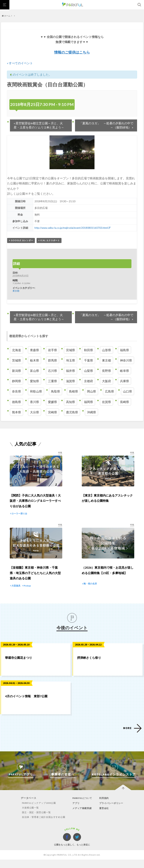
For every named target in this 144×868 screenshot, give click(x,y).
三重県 (52, 381)
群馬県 (52, 360)
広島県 (109, 391)
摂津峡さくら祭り (89, 666)
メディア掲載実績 (82, 817)
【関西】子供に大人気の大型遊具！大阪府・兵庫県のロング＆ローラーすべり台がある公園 (35, 505)
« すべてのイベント (20, 63)
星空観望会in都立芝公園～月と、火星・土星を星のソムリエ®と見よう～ (39, 125)
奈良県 (16, 391)
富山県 (34, 370)
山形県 (106, 350)
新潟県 (16, 370)
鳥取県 (55, 391)
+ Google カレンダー (21, 240)
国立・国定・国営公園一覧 (35, 821)
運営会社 (104, 817)
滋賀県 (70, 381)
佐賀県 (106, 402)
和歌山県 (36, 391)
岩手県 (52, 350)
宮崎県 (52, 412)
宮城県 (70, 350)
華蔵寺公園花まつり (19, 666)
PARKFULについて (82, 806)
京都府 (88, 381)
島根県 (73, 391)
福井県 (70, 370)
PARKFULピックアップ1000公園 (37, 811)
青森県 (34, 350)
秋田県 (88, 350)
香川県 (34, 402)
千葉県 (88, 360)
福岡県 (88, 402)
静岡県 (16, 381)
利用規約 (104, 806)
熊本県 (16, 412)
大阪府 (106, 381)
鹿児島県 (72, 412)
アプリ (75, 812)
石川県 (52, 370)
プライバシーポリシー (112, 812)
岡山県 (91, 391)
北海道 (16, 350)
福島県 (124, 350)
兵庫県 (124, 381)
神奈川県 (126, 360)
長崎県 (124, 402)
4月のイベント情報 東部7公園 (26, 705)
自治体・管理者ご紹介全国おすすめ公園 (42, 825)
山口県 (127, 391)
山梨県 (88, 370)
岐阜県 (124, 370)
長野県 (106, 370)
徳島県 (16, 402)
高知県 (70, 402)
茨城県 (16, 360)
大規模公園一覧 (28, 816)
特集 (60, 452)
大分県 (34, 412)
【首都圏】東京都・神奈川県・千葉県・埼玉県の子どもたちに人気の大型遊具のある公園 (35, 581)
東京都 (16, 291)
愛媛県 (52, 402)
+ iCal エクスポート (49, 240)
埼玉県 (70, 360)
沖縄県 (91, 412)
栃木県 (34, 360)
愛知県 (34, 381)
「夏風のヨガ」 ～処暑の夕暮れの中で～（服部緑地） (106, 125)
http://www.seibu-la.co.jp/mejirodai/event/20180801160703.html (72, 228)
